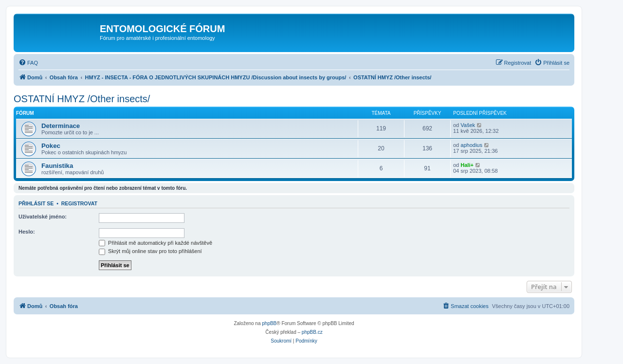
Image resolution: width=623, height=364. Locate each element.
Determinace (61, 126)
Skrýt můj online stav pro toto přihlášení (150, 251)
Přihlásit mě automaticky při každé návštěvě (156, 243)
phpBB (269, 323)
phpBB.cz (312, 332)
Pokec (51, 146)
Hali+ (467, 165)
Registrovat (79, 203)
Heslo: (27, 232)
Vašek (468, 125)
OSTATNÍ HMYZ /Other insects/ (82, 99)
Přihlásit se (36, 203)
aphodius (471, 145)
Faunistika (57, 166)
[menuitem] (28, 63)
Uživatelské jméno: (43, 217)
